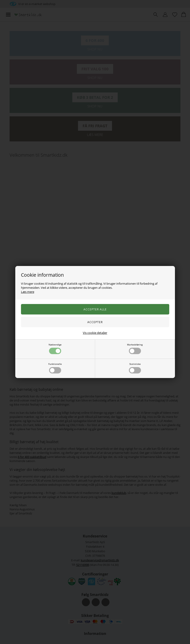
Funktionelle (55, 368)
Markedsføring (135, 349)
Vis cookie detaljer (95, 333)
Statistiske (135, 368)
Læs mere (28, 292)
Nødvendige (55, 349)
